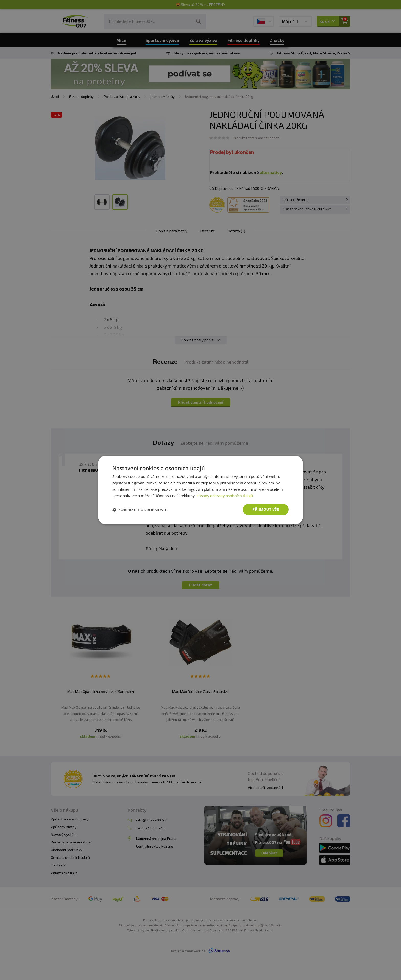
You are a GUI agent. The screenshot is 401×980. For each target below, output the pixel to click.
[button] (139, 510)
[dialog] (201, 490)
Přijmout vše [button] (266, 509)
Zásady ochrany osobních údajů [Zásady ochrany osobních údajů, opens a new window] (225, 496)
